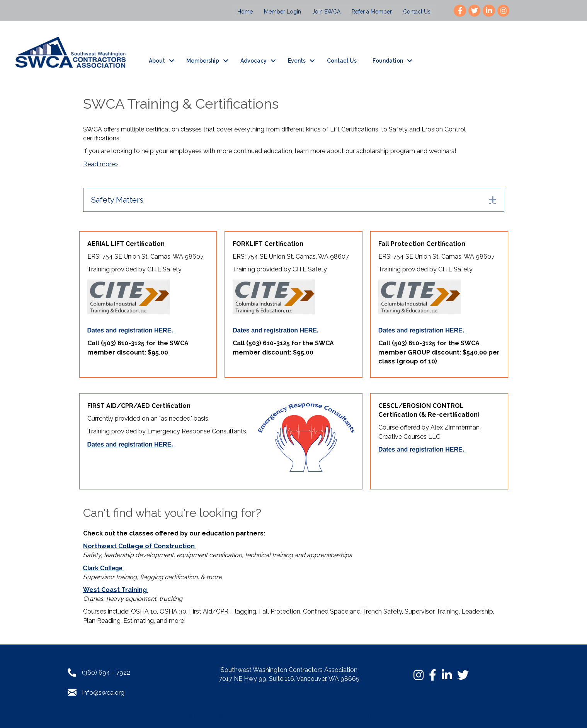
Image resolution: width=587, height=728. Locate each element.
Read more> (100, 164)
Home (245, 12)
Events (297, 61)
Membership (203, 61)
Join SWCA (326, 12)
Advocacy (254, 61)
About (157, 61)
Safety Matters (117, 200)
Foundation (388, 61)
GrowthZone (385, 716)
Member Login (282, 12)
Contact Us (417, 12)
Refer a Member (372, 12)
